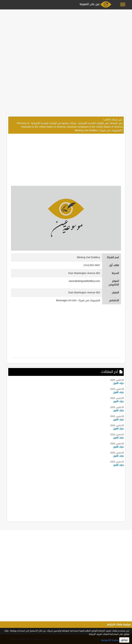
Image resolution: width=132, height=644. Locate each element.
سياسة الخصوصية (110, 640)
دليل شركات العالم (114, 120)
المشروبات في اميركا (111, 130)
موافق (124, 640)
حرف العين (118, 383)
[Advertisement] (66, 35)
